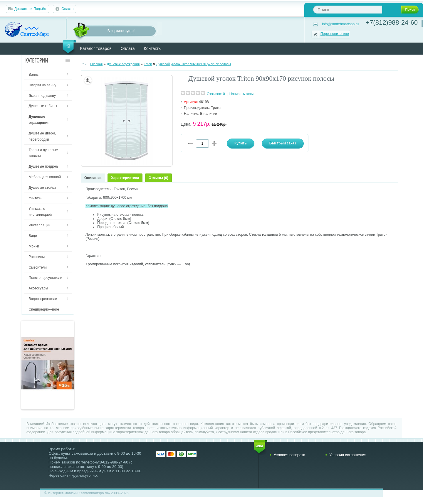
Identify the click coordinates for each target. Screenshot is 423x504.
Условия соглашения (348, 455)
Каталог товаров (96, 48)
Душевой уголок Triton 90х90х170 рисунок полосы (194, 64)
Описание (93, 178)
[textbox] (348, 10)
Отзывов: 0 (216, 94)
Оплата (67, 9)
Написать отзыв (242, 94)
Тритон (217, 108)
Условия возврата (289, 455)
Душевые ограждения (123, 64)
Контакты (153, 48)
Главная (96, 64)
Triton (148, 64)
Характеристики (125, 178)
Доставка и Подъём (30, 9)
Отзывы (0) (158, 178)
